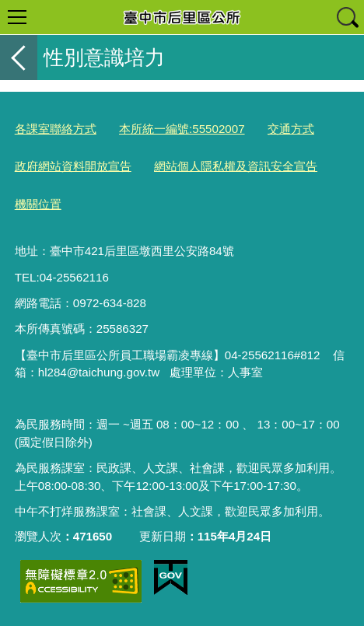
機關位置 (38, 204)
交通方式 (291, 129)
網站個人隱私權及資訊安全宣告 (236, 166)
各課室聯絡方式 (56, 129)
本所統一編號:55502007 (182, 129)
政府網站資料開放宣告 (73, 166)
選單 (17, 17)
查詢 (347, 17)
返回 (19, 58)
